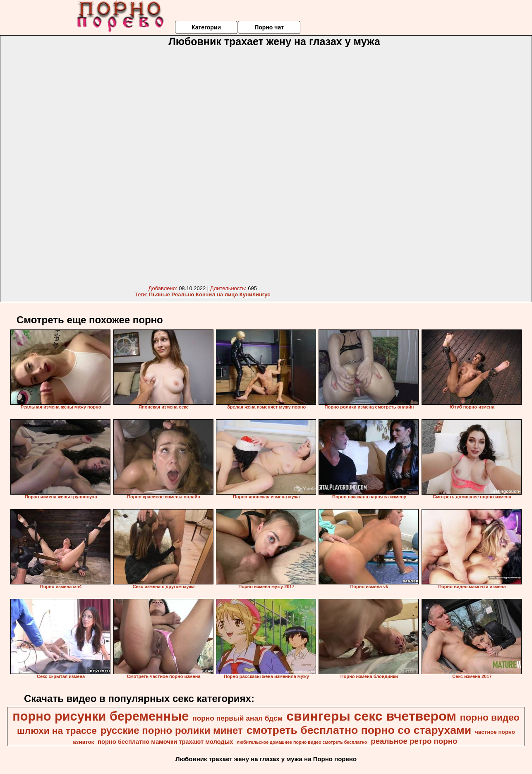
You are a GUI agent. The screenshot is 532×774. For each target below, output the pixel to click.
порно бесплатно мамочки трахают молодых (165, 742)
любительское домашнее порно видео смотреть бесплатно (302, 742)
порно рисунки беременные (101, 716)
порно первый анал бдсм (237, 718)
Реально (183, 294)
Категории (206, 27)
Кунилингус (255, 294)
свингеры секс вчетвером (371, 716)
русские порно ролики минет (172, 730)
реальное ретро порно (414, 741)
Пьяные (159, 294)
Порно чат (269, 27)
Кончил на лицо (217, 294)
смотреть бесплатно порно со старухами (359, 730)
